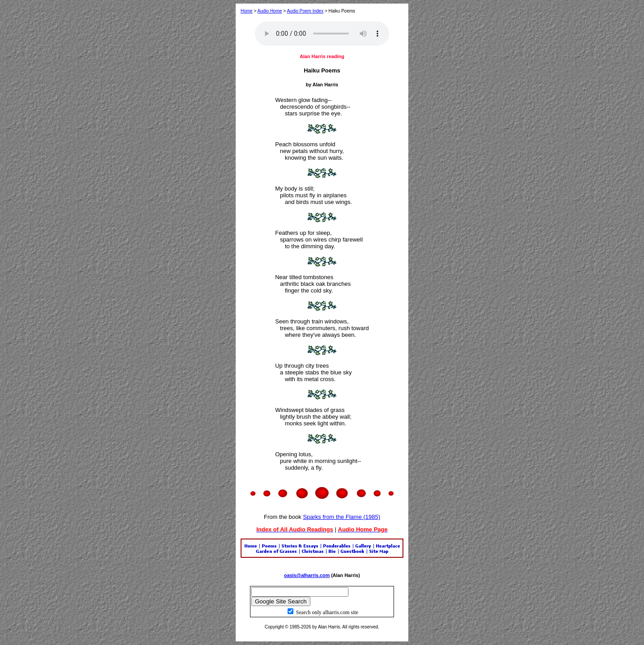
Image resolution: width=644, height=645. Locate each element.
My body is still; (295, 189)
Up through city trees (302, 366)
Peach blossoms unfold (305, 144)
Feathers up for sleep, (303, 233)
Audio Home (270, 11)
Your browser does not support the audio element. (322, 34)
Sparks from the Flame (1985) (341, 517)
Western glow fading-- (303, 100)
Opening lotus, (294, 454)
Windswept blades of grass (310, 410)
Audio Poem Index (305, 11)
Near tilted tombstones (304, 277)
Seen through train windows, (312, 321)
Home (247, 11)
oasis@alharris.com (307, 575)
